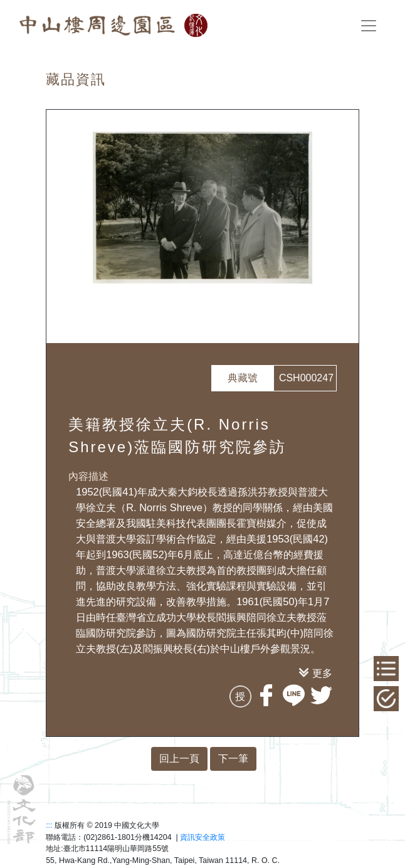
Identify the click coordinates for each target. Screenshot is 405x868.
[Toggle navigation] (369, 26)
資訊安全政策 (202, 837)
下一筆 (233, 759)
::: (49, 825)
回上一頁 (179, 759)
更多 (322, 673)
